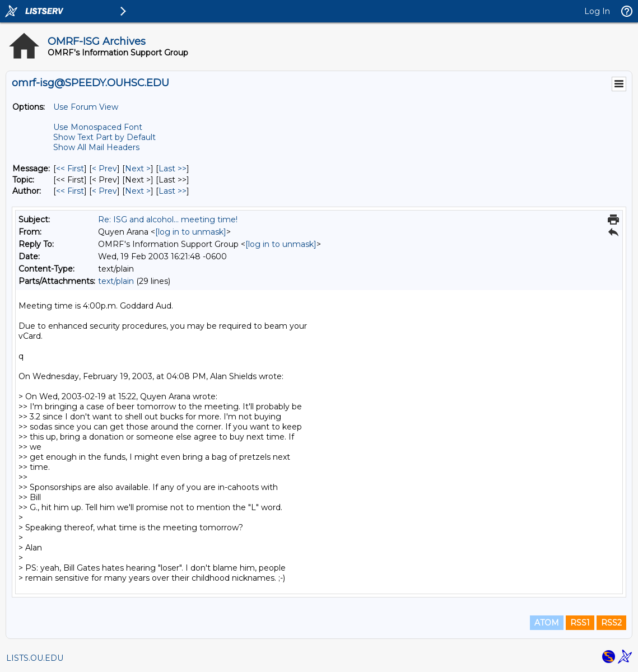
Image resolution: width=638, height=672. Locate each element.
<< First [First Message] (70, 169)
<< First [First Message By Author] (70, 191)
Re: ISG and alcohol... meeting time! (168, 220)
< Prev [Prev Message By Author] (104, 191)
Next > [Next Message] (138, 169)
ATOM (547, 623)
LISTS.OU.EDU (35, 658)
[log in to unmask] (191, 232)
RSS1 (580, 623)
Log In (597, 11)
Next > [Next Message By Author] (138, 191)
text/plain (116, 281)
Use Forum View (86, 107)
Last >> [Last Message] (173, 169)
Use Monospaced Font (98, 127)
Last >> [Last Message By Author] (173, 191)
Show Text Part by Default (104, 137)
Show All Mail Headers (96, 147)
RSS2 (611, 623)
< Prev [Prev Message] (104, 169)
